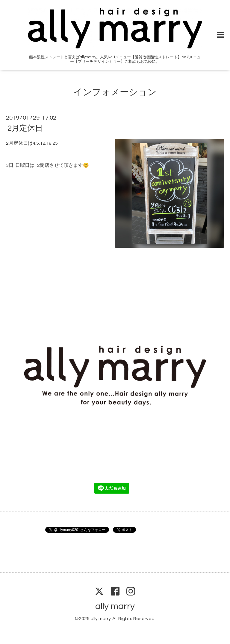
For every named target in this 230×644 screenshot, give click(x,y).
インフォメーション (115, 92)
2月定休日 (25, 128)
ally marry (115, 606)
